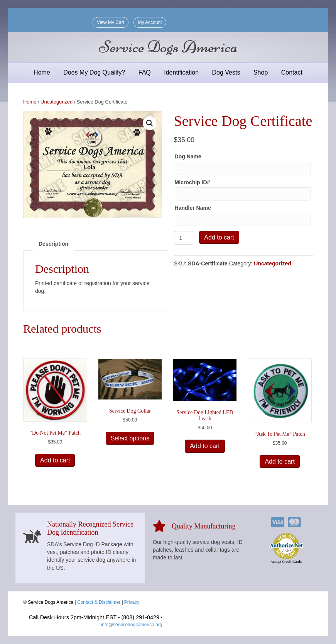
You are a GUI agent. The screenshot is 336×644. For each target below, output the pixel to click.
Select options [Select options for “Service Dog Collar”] (130, 438)
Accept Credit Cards (286, 562)
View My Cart (111, 22)
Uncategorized (57, 102)
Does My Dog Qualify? (94, 72)
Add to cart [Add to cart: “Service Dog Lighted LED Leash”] (205, 446)
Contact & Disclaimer (99, 602)
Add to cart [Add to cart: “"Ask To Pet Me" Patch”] (279, 461)
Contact (292, 72)
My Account (150, 22)
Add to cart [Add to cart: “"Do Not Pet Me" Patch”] (55, 460)
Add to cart (219, 237)
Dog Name (188, 156)
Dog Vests (226, 72)
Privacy (132, 602)
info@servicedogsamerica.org (132, 625)
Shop (261, 72)
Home (42, 72)
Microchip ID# (192, 182)
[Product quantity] (184, 238)
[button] (150, 123)
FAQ (145, 72)
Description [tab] (53, 244)
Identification (181, 72)
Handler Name (193, 208)
